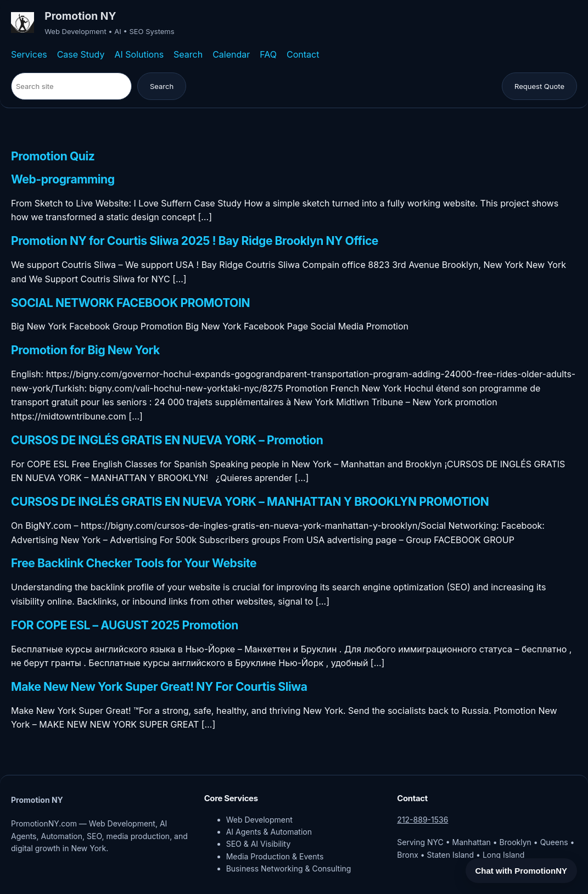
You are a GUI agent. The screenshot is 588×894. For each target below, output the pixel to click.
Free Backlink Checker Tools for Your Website (134, 564)
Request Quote (539, 86)
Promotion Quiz (53, 157)
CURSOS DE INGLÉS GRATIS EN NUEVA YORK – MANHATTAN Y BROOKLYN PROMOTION (250, 502)
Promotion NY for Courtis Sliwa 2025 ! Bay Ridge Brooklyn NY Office (195, 241)
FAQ (268, 54)
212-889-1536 (422, 820)
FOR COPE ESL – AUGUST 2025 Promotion (125, 626)
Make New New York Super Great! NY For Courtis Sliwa (159, 687)
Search (188, 54)
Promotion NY (80, 16)
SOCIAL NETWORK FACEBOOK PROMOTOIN (130, 303)
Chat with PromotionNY (522, 871)
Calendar (231, 54)
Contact (303, 54)
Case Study (81, 54)
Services (29, 54)
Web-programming (63, 180)
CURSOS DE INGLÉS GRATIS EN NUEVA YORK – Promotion (167, 441)
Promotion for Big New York (85, 351)
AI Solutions (139, 54)
